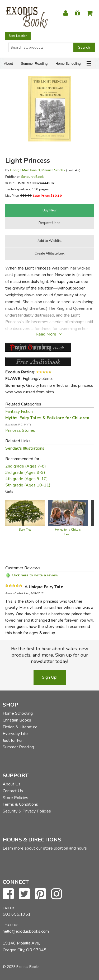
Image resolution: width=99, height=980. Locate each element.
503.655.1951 (17, 914)
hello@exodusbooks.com (26, 931)
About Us (12, 784)
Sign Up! (50, 677)
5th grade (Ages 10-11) (28, 485)
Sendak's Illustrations (25, 448)
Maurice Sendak (53, 170)
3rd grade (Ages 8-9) (25, 473)
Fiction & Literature (20, 727)
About (8, 64)
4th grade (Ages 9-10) (27, 479)
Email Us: (10, 925)
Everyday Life (15, 734)
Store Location (18, 36)
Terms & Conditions (20, 804)
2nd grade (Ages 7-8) (26, 466)
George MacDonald (25, 170)
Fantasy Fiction (19, 412)
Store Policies (15, 798)
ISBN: (36, 183)
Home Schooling (68, 64)
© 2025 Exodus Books (21, 967)
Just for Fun (13, 740)
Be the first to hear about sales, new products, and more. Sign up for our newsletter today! (50, 655)
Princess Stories (20, 430)
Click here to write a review (35, 575)
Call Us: (9, 908)
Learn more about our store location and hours (45, 848)
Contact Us (13, 791)
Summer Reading (34, 64)
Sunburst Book (32, 177)
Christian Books (17, 720)
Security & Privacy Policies (27, 811)
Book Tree (25, 530)
